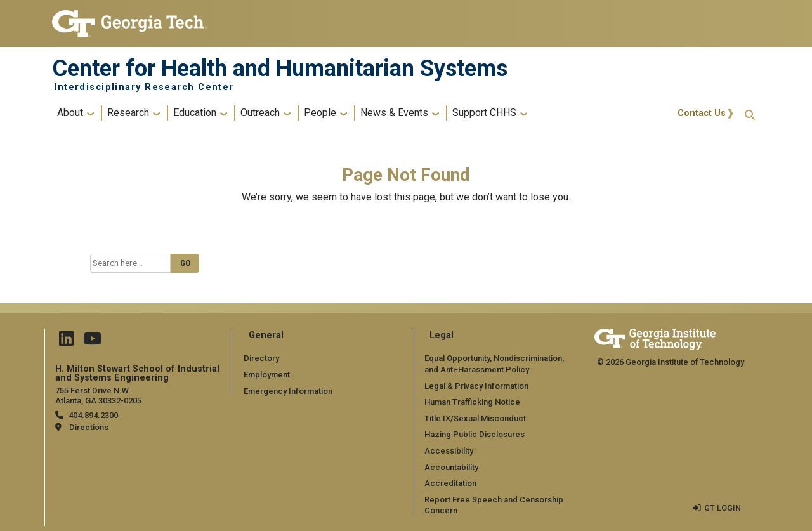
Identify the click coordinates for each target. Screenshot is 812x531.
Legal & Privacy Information (476, 385)
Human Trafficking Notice (472, 402)
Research (128, 113)
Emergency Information (288, 390)
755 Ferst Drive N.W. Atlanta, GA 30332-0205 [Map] (98, 395)
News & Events (394, 113)
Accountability (451, 467)
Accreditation (450, 483)
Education (195, 113)
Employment (267, 375)
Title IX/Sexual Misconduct (475, 418)
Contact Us (702, 113)
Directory (261, 358)
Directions (89, 427)
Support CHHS (484, 113)
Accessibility (449, 451)
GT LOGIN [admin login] (723, 507)
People (320, 113)
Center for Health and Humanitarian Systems (280, 69)
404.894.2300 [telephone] (93, 415)
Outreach (260, 113)
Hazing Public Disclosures (474, 434)
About (70, 113)
